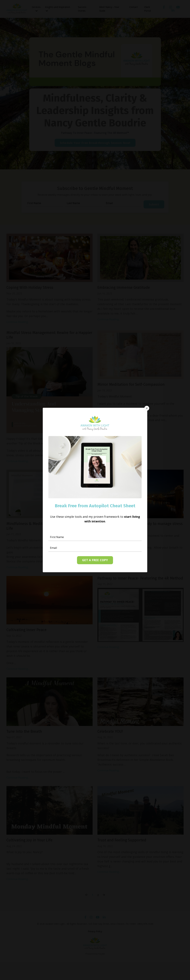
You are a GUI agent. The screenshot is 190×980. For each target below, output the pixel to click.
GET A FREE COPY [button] (95, 561)
